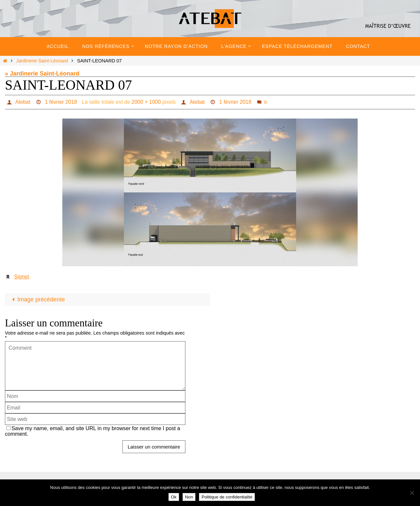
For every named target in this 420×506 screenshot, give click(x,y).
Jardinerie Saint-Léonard (42, 61)
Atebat (23, 102)
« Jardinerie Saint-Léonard (42, 74)
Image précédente (37, 299)
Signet (21, 277)
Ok (174, 497)
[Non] (412, 493)
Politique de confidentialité (227, 497)
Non (189, 497)
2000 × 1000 (146, 102)
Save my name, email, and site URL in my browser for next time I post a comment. (93, 431)
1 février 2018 (61, 102)
